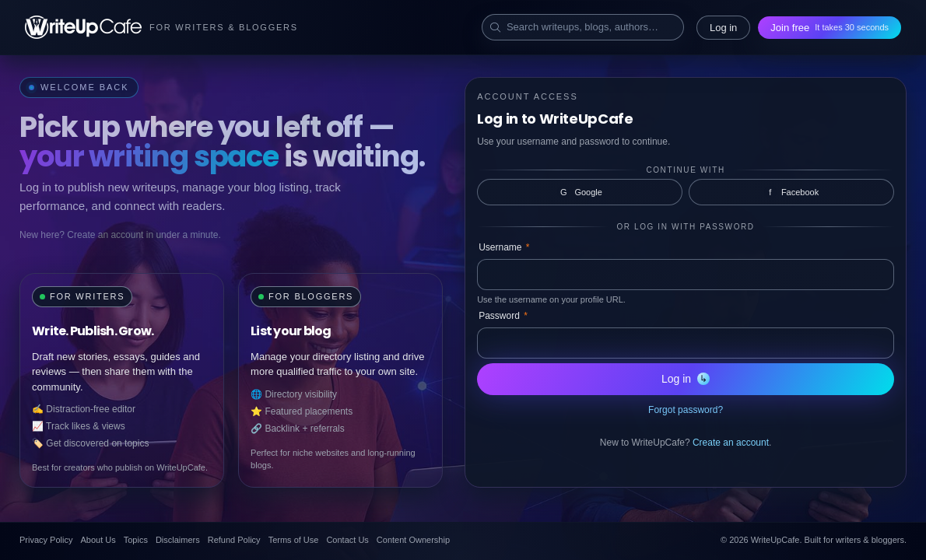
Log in (723, 28)
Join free (830, 28)
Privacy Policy (46, 540)
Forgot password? (686, 410)
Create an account (731, 443)
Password (503, 316)
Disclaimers (178, 540)
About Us (98, 540)
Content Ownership (413, 540)
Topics (136, 540)
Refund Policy (234, 540)
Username (504, 247)
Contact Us (347, 540)
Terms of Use (294, 540)
